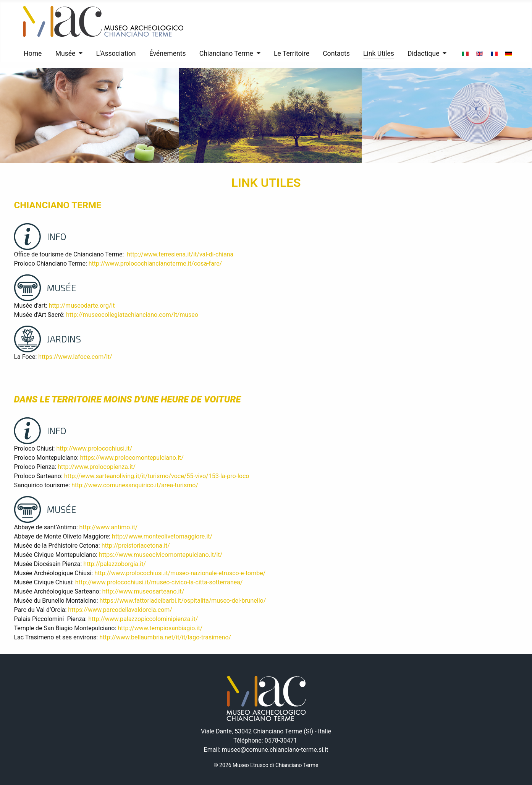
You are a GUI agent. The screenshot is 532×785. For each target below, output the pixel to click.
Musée (65, 54)
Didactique (424, 54)
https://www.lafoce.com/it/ (75, 357)
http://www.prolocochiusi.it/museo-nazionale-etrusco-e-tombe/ (180, 573)
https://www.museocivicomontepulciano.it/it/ (161, 555)
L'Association (116, 54)
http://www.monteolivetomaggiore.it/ (162, 536)
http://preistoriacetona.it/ (136, 546)
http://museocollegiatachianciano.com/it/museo (132, 315)
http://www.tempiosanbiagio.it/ (160, 628)
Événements (168, 54)
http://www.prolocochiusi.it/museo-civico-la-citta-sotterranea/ (159, 582)
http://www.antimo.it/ (109, 527)
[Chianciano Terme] (257, 54)
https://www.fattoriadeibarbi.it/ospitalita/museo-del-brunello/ (183, 601)
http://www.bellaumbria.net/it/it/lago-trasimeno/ (165, 637)
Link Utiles (379, 54)
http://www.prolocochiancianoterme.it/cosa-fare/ (155, 264)
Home (33, 54)
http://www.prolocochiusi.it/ (94, 448)
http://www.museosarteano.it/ (143, 591)
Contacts (336, 54)
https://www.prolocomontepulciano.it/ (132, 458)
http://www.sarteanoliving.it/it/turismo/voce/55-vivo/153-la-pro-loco (157, 476)
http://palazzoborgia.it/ (115, 564)
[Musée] (79, 54)
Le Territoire (292, 54)
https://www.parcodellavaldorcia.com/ (120, 610)
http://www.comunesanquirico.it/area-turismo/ (135, 485)
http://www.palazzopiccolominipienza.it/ (143, 619)
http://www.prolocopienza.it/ (97, 467)
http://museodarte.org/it (82, 306)
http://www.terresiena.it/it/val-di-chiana (180, 254)
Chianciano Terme (226, 54)
